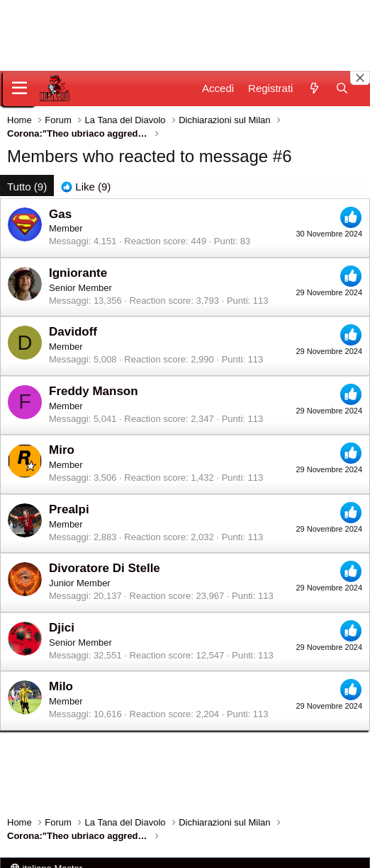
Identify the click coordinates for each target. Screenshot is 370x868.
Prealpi (69, 509)
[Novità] (314, 88)
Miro (62, 450)
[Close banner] (360, 78)
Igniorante (78, 273)
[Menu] (19, 88)
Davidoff (73, 332)
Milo (61, 686)
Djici (62, 628)
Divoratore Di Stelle (105, 568)
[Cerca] (342, 88)
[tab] (86, 187)
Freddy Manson (94, 391)
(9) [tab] (27, 187)
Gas (60, 214)
